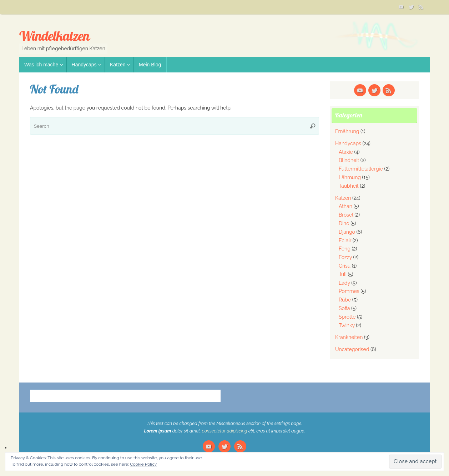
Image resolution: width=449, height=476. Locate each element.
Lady (344, 283)
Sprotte (347, 317)
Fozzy (345, 257)
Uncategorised (352, 349)
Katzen (343, 198)
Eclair (345, 240)
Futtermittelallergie (361, 169)
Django (347, 232)
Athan (345, 206)
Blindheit (349, 160)
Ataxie (346, 152)
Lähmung (350, 177)
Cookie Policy (143, 464)
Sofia (344, 308)
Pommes (349, 291)
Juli (343, 274)
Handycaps (348, 143)
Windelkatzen (54, 36)
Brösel (346, 215)
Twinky (347, 325)
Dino (344, 223)
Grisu (345, 266)
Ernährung (347, 131)
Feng (345, 249)
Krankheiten (349, 337)
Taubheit (349, 186)
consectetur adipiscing (225, 431)
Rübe (345, 300)
